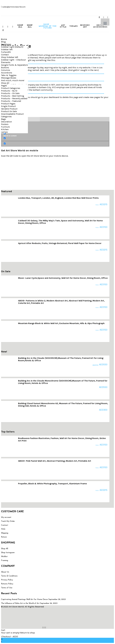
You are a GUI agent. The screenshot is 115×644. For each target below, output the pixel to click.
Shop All (5, 83)
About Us (5, 572)
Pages (4, 86)
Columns (6, 70)
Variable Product (9, 109)
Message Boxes (9, 78)
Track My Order (8, 521)
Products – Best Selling (13, 96)
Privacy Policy (7, 580)
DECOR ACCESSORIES (100, 26)
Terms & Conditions (9, 576)
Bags (4, 119)
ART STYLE (63, 26)
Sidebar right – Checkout (13, 60)
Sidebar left (7, 49)
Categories (6, 116)
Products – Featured (11, 101)
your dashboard (52, 97)
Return (4, 537)
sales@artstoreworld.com (14, 7)
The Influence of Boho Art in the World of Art (20, 603)
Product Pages (8, 104)
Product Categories (11, 88)
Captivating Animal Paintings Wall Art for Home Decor (24, 599)
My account (6, 517)
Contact (5, 55)
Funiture (5, 127)
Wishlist (4, 557)
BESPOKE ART (85, 26)
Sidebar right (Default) (12, 47)
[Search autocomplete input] (30, 119)
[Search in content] (5, 133)
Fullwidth (6, 52)
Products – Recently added (14, 98)
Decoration (6, 122)
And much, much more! (13, 80)
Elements (6, 62)
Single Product (8, 106)
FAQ (3, 529)
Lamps (4, 132)
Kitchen (5, 129)
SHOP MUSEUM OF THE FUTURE (46, 26)
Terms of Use (7, 588)
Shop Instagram (8, 553)
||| (105, 23)
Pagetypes (6, 44)
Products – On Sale (10, 93)
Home (4, 39)
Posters (5, 124)
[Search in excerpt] (5, 138)
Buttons (5, 68)
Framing (5, 560)
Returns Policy (7, 584)
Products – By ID (9, 91)
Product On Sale (9, 111)
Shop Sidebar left (10, 57)
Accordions (7, 73)
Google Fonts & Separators (14, 65)
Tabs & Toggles (9, 75)
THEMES (74, 26)
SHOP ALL (20, 26)
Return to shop (27, 633)
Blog (3, 42)
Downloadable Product (12, 114)
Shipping (5, 533)
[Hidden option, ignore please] (5, 143)
